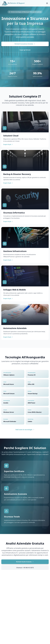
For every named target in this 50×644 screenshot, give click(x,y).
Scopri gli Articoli (25, 50)
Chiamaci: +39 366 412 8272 (25, 568)
